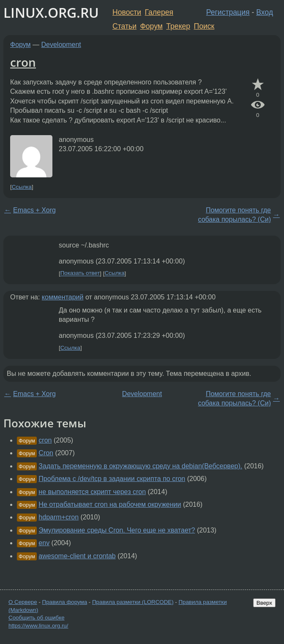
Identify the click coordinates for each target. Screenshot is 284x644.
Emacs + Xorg (34, 210)
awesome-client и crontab (77, 556)
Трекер (178, 26)
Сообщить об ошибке (37, 618)
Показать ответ (80, 273)
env (44, 543)
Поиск (204, 26)
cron (23, 62)
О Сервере (23, 602)
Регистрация (228, 12)
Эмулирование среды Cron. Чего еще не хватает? (117, 530)
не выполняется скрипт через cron (92, 492)
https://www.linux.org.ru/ (38, 626)
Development (61, 45)
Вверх (264, 603)
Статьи (124, 26)
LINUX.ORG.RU (51, 12)
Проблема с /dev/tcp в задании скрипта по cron (112, 479)
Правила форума (65, 602)
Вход (265, 12)
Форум (151, 26)
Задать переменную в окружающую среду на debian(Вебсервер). (140, 466)
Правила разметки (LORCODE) (133, 602)
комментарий (63, 297)
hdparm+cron (59, 517)
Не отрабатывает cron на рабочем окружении (110, 504)
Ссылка (22, 187)
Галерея (159, 12)
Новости (127, 12)
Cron (46, 453)
